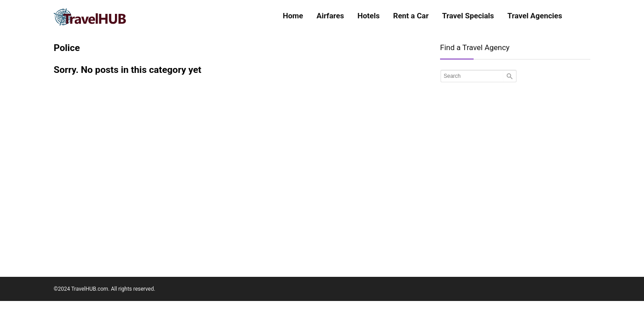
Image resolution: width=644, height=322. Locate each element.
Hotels (369, 16)
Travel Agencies (535, 16)
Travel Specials (468, 16)
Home (293, 16)
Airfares (330, 16)
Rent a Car (411, 16)
